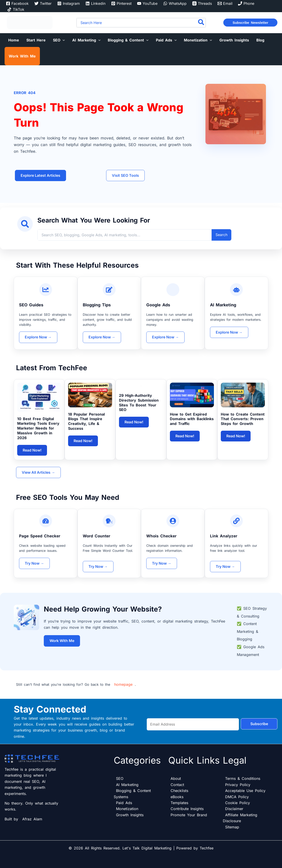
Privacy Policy (238, 785)
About (176, 778)
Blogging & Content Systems (132, 794)
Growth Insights (130, 815)
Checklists (179, 791)
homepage (123, 684)
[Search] (201, 23)
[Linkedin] (95, 3)
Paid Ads (124, 803)
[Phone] (246, 3)
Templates (179, 803)
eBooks (177, 797)
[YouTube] (147, 3)
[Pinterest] (121, 3)
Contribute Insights (187, 809)
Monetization (127, 809)
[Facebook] (17, 3)
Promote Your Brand (189, 815)
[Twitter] (43, 3)
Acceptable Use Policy (245, 791)
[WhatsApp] (175, 3)
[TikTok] (16, 9)
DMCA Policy (237, 797)
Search (221, 235)
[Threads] (202, 3)
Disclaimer (234, 809)
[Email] (225, 3)
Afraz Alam (32, 819)
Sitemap (232, 827)
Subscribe (259, 724)
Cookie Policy (238, 803)
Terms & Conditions (243, 778)
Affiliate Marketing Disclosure (240, 818)
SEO (120, 778)
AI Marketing (127, 785)
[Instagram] (69, 3)
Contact (177, 785)
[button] (250, 23)
